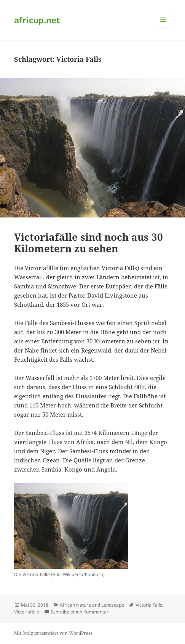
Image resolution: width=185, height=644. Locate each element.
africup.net (37, 20)
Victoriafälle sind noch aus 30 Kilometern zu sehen (89, 243)
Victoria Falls (149, 605)
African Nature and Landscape (92, 605)
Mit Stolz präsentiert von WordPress (53, 633)
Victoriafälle (27, 612)
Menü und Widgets (163, 28)
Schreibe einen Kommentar (80, 612)
